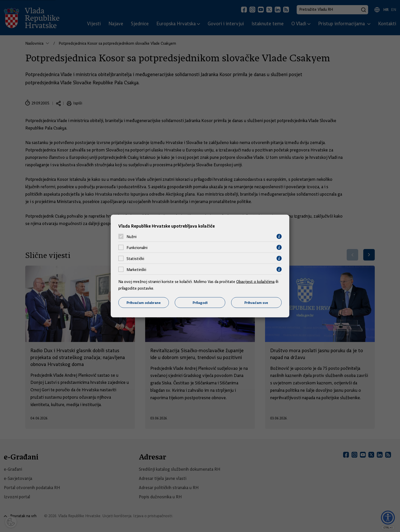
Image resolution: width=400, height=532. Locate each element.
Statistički (135, 258)
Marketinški (136, 269)
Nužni (132, 237)
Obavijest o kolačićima (255, 282)
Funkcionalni (137, 247)
